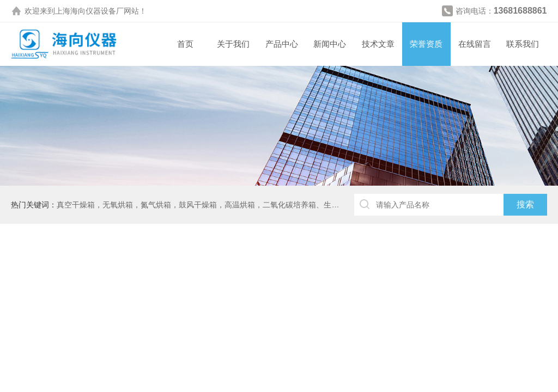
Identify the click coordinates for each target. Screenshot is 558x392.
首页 (185, 44)
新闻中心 (330, 44)
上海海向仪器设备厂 (89, 11)
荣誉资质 (426, 44)
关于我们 (233, 44)
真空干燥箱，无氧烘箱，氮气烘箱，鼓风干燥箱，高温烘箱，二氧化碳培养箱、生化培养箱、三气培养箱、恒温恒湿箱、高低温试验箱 (282, 205)
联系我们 (523, 44)
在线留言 (475, 44)
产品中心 (282, 44)
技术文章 (378, 44)
